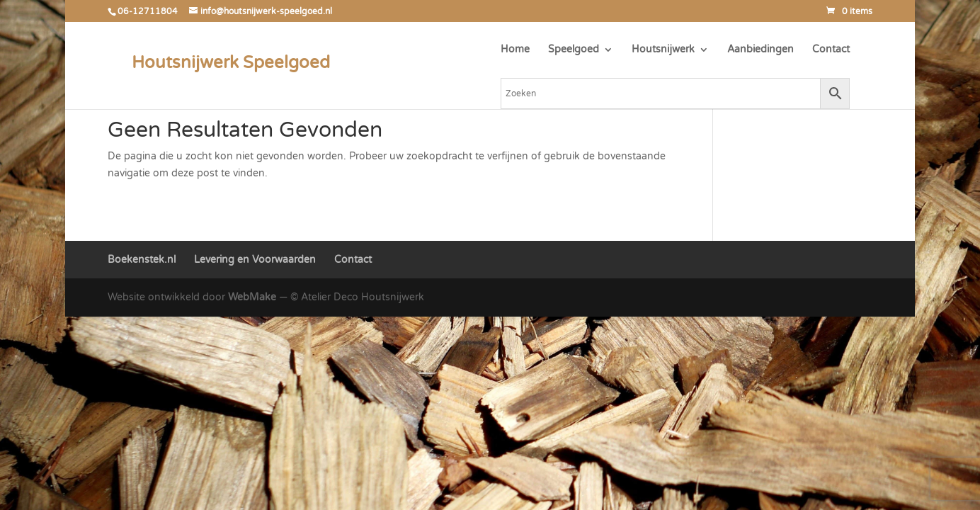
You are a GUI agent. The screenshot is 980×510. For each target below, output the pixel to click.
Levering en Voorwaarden (255, 260)
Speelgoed (574, 50)
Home (515, 50)
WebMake (252, 297)
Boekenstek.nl (142, 260)
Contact (831, 50)
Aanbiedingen (760, 50)
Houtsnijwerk (663, 50)
